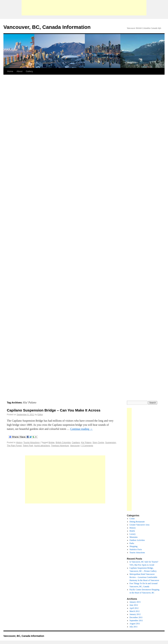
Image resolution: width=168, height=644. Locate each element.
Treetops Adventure (60, 446)
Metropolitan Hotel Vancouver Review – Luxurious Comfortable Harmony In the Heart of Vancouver (144, 577)
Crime (132, 519)
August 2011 (135, 624)
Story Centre (98, 443)
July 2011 (134, 627)
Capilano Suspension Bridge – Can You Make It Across (54, 410)
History (19, 443)
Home (10, 71)
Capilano (76, 443)
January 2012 (135, 614)
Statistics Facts (136, 549)
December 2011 (136, 617)
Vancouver (75, 446)
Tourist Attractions (31, 443)
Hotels (132, 531)
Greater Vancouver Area (140, 525)
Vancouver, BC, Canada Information (47, 27)
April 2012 (134, 608)
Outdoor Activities (137, 540)
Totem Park (28, 446)
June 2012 (134, 605)
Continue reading (82, 429)
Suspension (111, 443)
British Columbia (63, 443)
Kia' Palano (86, 443)
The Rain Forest (14, 446)
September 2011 (136, 620)
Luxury (133, 534)
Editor (40, 415)
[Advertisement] (84, 8)
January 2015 (135, 602)
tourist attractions (42, 446)
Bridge (52, 443)
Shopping (134, 546)
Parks (132, 543)
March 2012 (135, 611)
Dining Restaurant (137, 522)
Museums (134, 537)
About (20, 71)
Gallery (29, 71)
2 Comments (87, 446)
